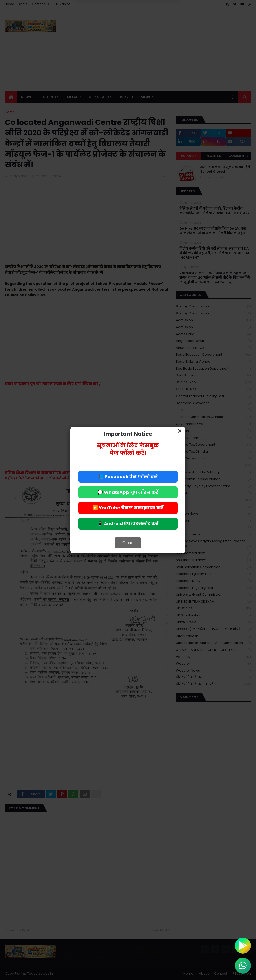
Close (128, 543)
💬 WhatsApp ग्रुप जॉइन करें (128, 492)
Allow (153, 25)
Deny (103, 25)
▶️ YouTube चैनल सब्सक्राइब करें (128, 508)
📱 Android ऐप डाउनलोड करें (128, 524)
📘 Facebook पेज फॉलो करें (128, 476)
